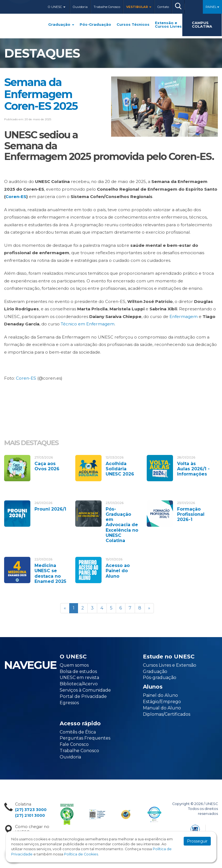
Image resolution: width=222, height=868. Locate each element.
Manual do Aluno (162, 708)
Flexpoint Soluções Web (214, 828)
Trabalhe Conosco (107, 7)
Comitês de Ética (78, 732)
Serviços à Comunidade (85, 690)
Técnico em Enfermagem (88, 324)
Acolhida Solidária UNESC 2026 (120, 469)
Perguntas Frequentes (85, 738)
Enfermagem (184, 316)
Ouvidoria (80, 7)
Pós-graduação (160, 678)
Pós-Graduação (95, 25)
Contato (163, 7)
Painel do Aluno (160, 695)
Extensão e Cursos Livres (168, 25)
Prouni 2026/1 (50, 509)
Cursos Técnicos (133, 25)
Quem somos (74, 665)
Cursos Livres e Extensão (170, 665)
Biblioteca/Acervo (79, 684)
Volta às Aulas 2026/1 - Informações (193, 469)
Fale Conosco (74, 744)
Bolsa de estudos (78, 671)
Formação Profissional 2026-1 (191, 514)
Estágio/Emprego (162, 702)
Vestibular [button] (139, 7)
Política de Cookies (81, 854)
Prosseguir (197, 841)
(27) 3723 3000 (31, 810)
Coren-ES (16, 197)
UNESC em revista (79, 678)
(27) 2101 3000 (30, 815)
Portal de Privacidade (83, 696)
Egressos (69, 703)
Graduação (61, 25)
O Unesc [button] (57, 7)
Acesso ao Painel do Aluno (118, 571)
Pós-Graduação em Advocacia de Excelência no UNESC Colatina (122, 525)
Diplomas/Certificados (167, 714)
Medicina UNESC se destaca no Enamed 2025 (50, 573)
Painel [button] (212, 7)
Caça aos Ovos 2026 (47, 466)
